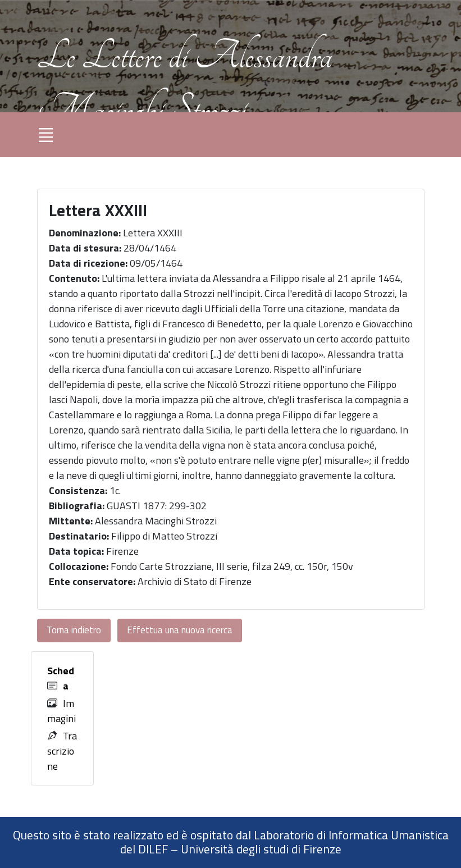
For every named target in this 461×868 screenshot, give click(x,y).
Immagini (61, 711)
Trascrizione (62, 751)
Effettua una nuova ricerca (180, 630)
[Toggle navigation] (46, 135)
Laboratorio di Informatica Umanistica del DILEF (284, 842)
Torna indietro (74, 630)
